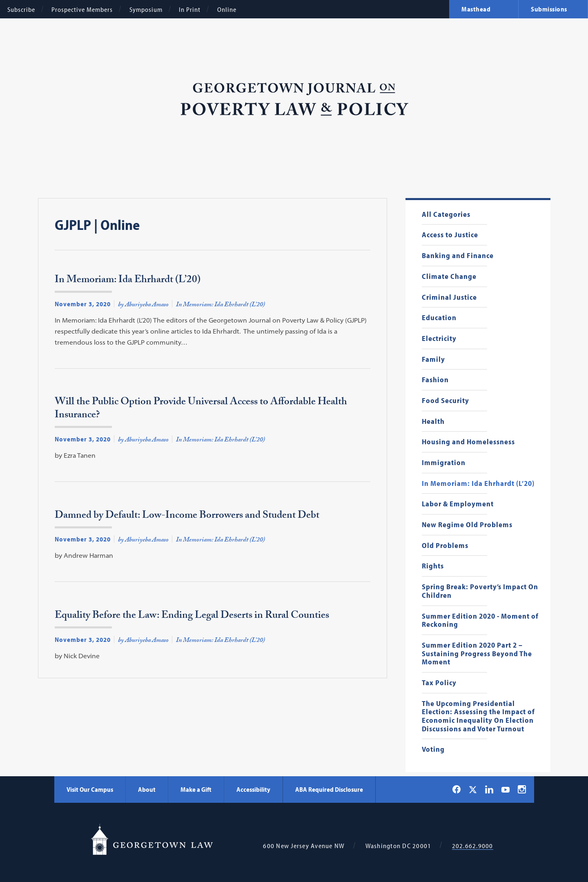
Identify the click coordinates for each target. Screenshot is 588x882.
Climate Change (449, 277)
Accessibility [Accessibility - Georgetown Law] (253, 789)
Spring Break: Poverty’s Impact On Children (480, 591)
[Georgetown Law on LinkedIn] (489, 789)
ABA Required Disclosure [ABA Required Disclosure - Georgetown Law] (329, 789)
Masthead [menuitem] (476, 9)
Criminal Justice (449, 297)
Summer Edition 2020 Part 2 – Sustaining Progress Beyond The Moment (477, 654)
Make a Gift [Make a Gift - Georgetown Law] (196, 789)
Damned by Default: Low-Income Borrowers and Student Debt (187, 518)
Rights (433, 566)
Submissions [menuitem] (549, 9)
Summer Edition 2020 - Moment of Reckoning (480, 620)
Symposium (146, 9)
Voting (433, 749)
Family (433, 360)
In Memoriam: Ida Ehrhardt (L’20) (478, 484)
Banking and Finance (458, 256)
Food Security (445, 401)
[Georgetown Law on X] (473, 790)
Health (433, 422)
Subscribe (21, 9)
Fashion (435, 380)
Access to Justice (450, 235)
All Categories (446, 215)
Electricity (439, 339)
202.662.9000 (473, 846)
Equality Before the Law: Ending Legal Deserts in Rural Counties (192, 618)
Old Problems (445, 546)
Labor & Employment (458, 504)
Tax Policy (439, 683)
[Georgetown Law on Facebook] (457, 789)
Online (227, 9)
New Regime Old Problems (467, 525)
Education (439, 318)
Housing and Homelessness (468, 442)
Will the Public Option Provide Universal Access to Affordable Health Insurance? (201, 411)
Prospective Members (82, 9)
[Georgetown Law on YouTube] (506, 789)
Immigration (444, 463)
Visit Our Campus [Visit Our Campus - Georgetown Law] (90, 789)
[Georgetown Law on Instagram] (522, 789)
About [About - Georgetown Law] (147, 789)
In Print (190, 9)
